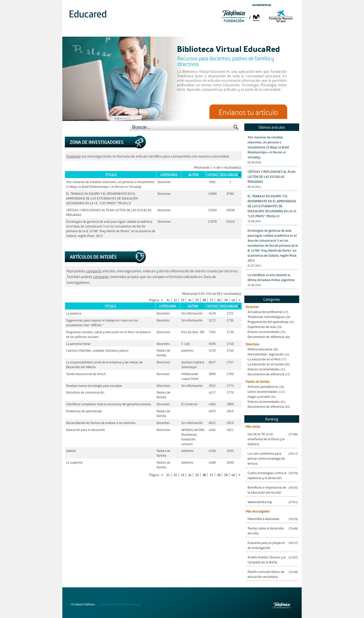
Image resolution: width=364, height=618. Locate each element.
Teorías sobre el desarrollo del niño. (266, 531)
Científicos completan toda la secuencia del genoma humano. (109, 404)
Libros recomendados (263, 391)
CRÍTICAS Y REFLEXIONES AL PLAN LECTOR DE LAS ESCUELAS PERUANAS (272, 176)
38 (219, 300)
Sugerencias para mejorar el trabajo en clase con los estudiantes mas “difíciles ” (102, 322)
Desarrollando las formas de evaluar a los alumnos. (101, 423)
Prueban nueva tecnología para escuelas (94, 385)
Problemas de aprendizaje (84, 411)
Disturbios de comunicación (85, 392)
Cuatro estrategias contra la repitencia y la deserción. (267, 475)
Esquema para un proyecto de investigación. (266, 545)
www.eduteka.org (260, 502)
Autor (193, 175)
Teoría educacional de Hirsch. (86, 374)
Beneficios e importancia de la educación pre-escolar (267, 490)
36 (204, 300)
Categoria (169, 175)
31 (168, 300)
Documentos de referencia (266, 337)
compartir (94, 271)
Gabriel (71, 451)
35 (197, 300)
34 (190, 300)
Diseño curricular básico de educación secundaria (266, 574)
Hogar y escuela (259, 396)
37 (211, 300)
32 (175, 300)
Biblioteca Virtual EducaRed (228, 48)
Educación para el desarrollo (86, 430)
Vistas (212, 175)
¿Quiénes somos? (112, 604)
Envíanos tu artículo (248, 112)
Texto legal (134, 604)
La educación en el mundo (266, 364)
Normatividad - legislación (266, 354)
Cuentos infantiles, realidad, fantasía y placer (97, 350)
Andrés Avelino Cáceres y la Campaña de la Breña (267, 560)
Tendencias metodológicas (266, 317)
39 (226, 300)
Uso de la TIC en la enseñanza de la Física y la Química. (266, 439)
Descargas (229, 175)
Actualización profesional (265, 312)
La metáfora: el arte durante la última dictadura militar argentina (271, 277)
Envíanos (74, 156)
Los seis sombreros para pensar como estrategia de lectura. (266, 458)
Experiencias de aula (262, 327)
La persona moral (78, 344)
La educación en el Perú (264, 359)
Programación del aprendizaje (268, 322)
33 (182, 300)
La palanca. (74, 313)
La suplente (74, 462)
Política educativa (260, 349)
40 (233, 300)
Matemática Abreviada (263, 519)
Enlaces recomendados (264, 332)
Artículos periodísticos (263, 386)
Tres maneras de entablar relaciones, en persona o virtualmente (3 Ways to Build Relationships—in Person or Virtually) (268, 147)
